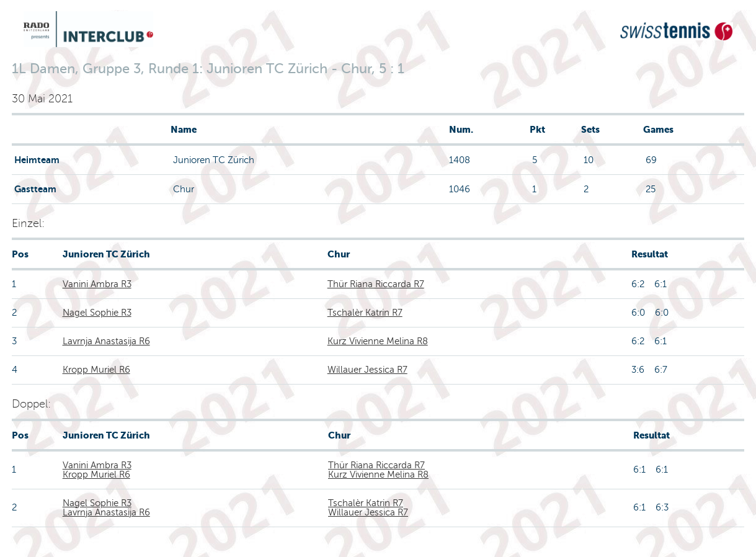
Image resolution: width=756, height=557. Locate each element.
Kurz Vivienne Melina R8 (378, 341)
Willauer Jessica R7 (367, 370)
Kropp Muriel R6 (96, 370)
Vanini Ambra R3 (97, 284)
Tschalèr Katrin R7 (365, 313)
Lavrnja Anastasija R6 (106, 341)
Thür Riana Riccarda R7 (376, 284)
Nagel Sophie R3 (97, 313)
